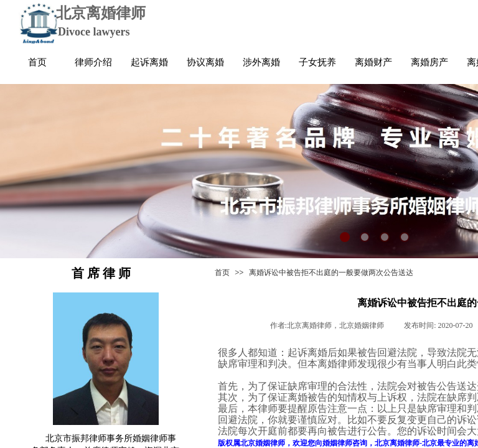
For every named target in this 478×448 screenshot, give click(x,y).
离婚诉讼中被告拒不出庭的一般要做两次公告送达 (331, 273)
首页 (222, 273)
